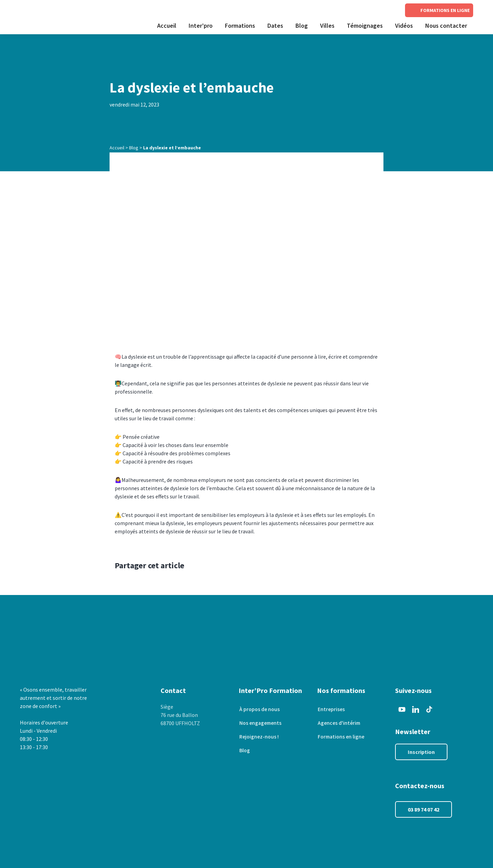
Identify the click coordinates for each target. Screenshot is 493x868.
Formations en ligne (341, 737)
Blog (302, 26)
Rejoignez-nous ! (259, 737)
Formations (240, 26)
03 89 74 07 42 (424, 809)
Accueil (167, 26)
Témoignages (365, 26)
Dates (275, 26)
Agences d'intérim (339, 723)
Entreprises (331, 709)
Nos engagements (260, 723)
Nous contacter (446, 26)
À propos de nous (259, 709)
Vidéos (404, 26)
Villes (327, 26)
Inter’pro (201, 26)
